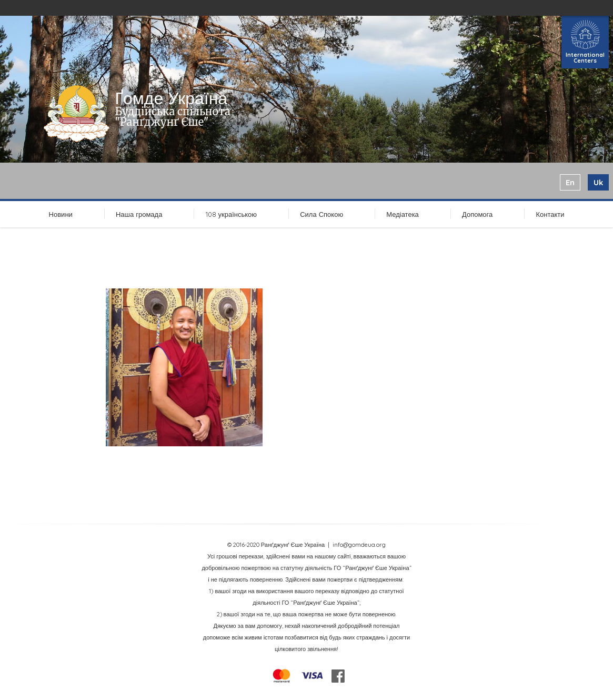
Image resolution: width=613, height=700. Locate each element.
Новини (61, 214)
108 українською (232, 214)
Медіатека (403, 214)
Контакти (550, 214)
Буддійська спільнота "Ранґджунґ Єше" (172, 117)
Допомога (477, 214)
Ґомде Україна (171, 98)
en (570, 182)
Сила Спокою (321, 214)
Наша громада (139, 214)
